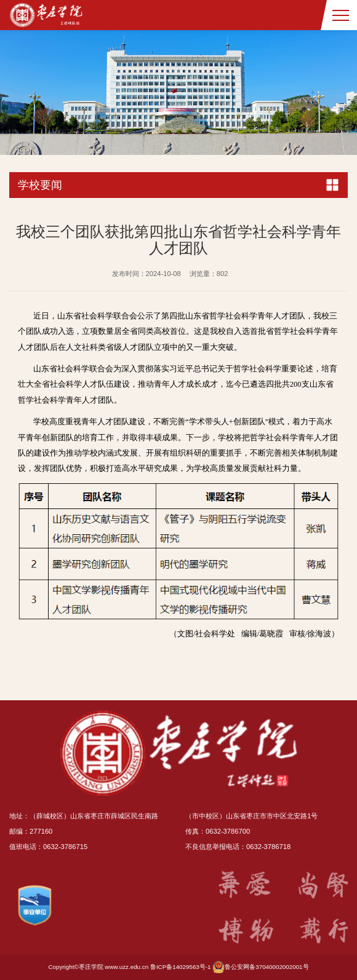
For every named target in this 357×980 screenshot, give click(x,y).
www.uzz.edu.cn (126, 967)
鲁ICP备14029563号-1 (181, 967)
